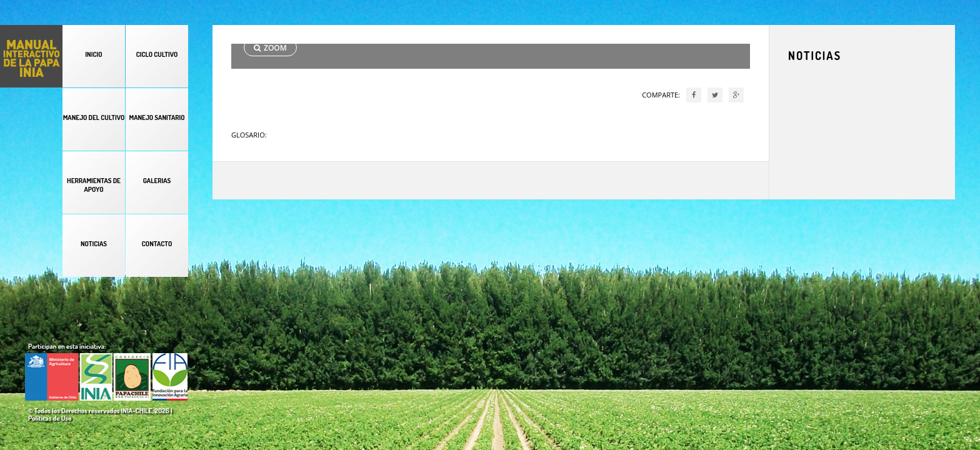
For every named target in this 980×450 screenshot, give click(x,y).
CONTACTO (157, 244)
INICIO (93, 54)
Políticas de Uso (50, 418)
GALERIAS (157, 181)
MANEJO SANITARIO (157, 117)
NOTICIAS (94, 244)
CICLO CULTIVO (157, 54)
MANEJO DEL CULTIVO (94, 117)
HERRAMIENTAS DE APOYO (94, 185)
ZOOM (270, 48)
